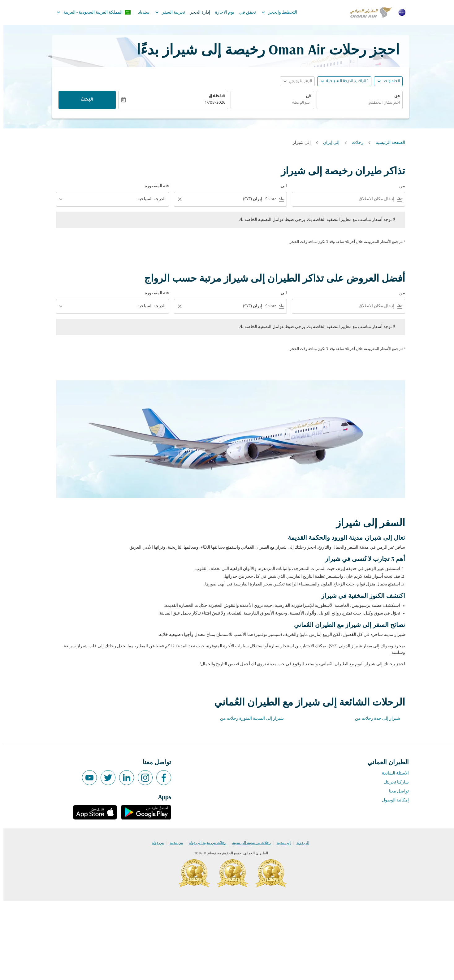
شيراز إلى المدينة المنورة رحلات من (249, 719)
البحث (84, 100)
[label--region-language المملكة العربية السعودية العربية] (90, 12)
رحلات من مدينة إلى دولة (204, 843)
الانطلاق (214, 97)
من (394, 97)
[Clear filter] (176, 199)
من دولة (154, 843)
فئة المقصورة (153, 186)
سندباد (140, 13)
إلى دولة (299, 843)
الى (305, 97)
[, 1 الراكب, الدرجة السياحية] (344, 82)
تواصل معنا (396, 791)
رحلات (354, 143)
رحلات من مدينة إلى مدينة (248, 843)
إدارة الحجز (197, 13)
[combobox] (356, 103)
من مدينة (173, 843)
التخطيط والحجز (274, 12)
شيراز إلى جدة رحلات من (374, 719)
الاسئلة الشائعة (392, 773)
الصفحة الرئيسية (387, 143)
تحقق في (244, 13)
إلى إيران (328, 143)
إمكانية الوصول (392, 800)
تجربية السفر (165, 12)
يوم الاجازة (221, 13)
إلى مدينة (280, 843)
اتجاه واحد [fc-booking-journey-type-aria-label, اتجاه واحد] (388, 81)
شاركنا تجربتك (393, 782)
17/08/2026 (212, 103)
